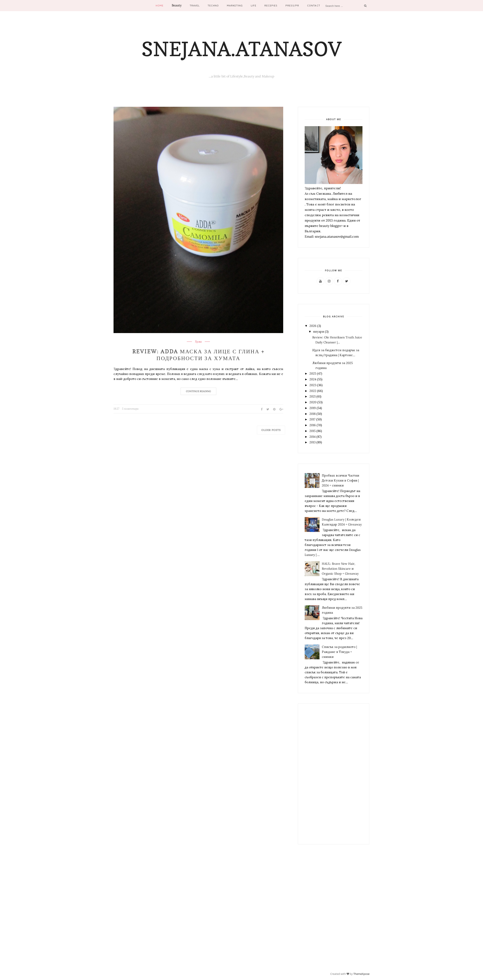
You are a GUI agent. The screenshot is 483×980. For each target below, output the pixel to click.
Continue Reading (198, 391)
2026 (313, 326)
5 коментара (130, 409)
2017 (312, 419)
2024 (313, 379)
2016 (313, 425)
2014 (313, 437)
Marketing (235, 5)
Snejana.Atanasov (242, 49)
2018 (313, 414)
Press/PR (292, 5)
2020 (313, 402)
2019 (313, 408)
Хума (198, 342)
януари (319, 332)
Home (160, 5)
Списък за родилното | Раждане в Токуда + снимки (339, 652)
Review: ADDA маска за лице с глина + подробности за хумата (198, 355)
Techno (213, 5)
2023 (313, 385)
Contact (314, 5)
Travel (195, 5)
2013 (313, 442)
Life (254, 5)
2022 (313, 391)
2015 (313, 431)
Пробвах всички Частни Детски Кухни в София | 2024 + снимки (340, 480)
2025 (313, 373)
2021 (313, 396)
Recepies (271, 5)
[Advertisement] (334, 774)
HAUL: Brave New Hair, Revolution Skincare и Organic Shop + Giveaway (340, 569)
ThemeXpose (361, 974)
